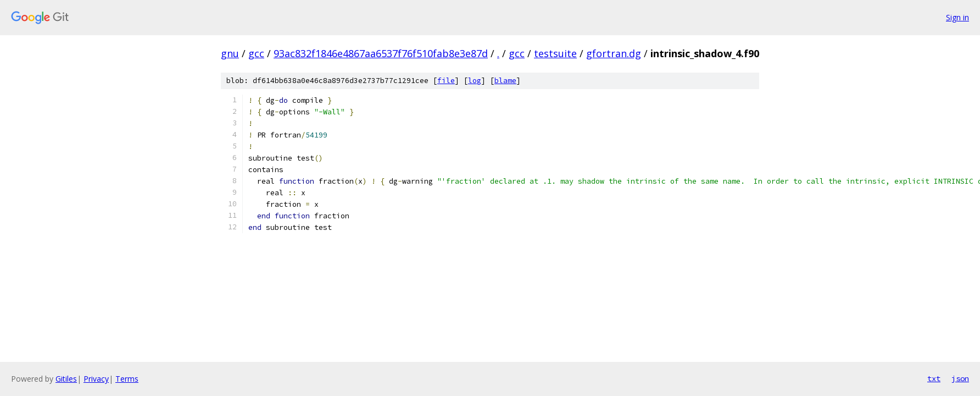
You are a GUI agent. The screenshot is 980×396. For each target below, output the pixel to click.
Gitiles (66, 379)
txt (934, 378)
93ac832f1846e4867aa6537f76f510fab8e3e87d (381, 53)
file (446, 81)
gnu (230, 53)
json (960, 378)
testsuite (555, 53)
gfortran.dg (614, 53)
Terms (127, 379)
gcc (256, 53)
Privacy (96, 379)
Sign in (957, 17)
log (475, 81)
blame (505, 81)
